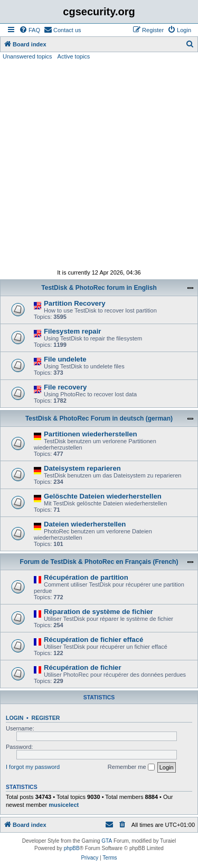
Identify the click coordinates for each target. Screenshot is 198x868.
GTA (107, 841)
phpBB (72, 848)
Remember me (131, 767)
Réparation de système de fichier (98, 612)
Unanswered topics (27, 56)
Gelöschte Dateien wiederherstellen (103, 496)
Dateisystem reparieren (82, 468)
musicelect (64, 805)
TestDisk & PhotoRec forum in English (99, 288)
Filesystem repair (73, 331)
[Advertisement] (99, 165)
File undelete (65, 359)
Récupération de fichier (83, 667)
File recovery (65, 387)
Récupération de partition (86, 577)
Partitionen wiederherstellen (91, 434)
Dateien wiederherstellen (85, 524)
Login (15, 718)
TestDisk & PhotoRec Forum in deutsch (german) (99, 418)
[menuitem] (30, 30)
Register (46, 718)
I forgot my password (33, 767)
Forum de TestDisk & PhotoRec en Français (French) (99, 562)
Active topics (74, 56)
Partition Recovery (75, 303)
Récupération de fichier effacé (93, 640)
